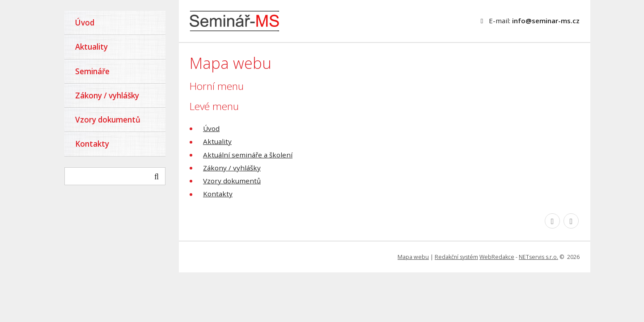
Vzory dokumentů (232, 181)
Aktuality (217, 141)
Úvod (211, 128)
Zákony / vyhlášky (232, 168)
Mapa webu (413, 257)
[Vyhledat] (157, 176)
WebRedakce (497, 257)
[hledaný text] (115, 176)
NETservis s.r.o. (538, 257)
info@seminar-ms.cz (546, 21)
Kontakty (218, 194)
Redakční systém (456, 257)
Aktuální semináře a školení (248, 155)
